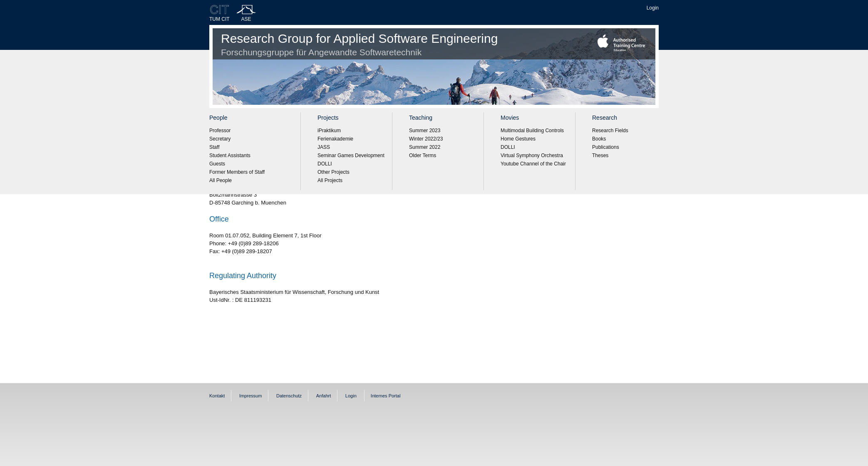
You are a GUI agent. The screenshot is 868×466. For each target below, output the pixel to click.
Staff (214, 147)
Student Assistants (230, 155)
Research (605, 118)
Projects (328, 118)
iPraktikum (329, 131)
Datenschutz (289, 396)
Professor (220, 131)
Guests (217, 164)
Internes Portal (386, 396)
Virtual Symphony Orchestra (532, 155)
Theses (600, 155)
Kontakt (217, 396)
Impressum (250, 396)
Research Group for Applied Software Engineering (359, 44)
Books (599, 139)
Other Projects (334, 172)
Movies (510, 118)
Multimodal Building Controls (532, 131)
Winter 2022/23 (426, 139)
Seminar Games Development (351, 155)
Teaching (421, 118)
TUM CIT (219, 19)
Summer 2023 (425, 131)
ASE (246, 19)
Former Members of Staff (237, 172)
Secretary (220, 139)
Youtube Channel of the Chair (533, 164)
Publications (606, 147)
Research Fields (610, 131)
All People (221, 180)
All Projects (330, 180)
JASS (324, 147)
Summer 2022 (425, 147)
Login (653, 8)
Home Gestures (518, 139)
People (218, 118)
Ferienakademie (335, 139)
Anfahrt (324, 396)
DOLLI (325, 164)
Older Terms (423, 155)
